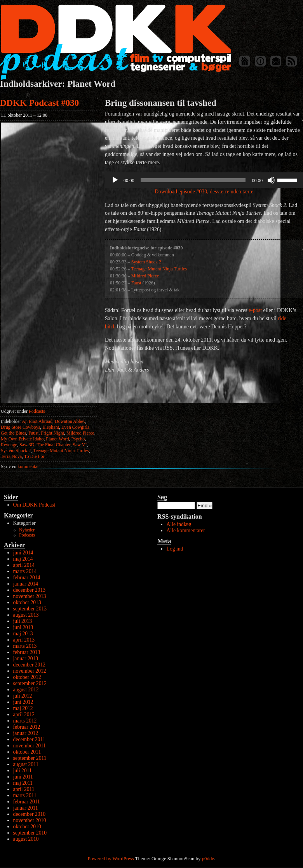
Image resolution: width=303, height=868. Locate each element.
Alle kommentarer (186, 530)
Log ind (175, 549)
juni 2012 (23, 702)
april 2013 (24, 640)
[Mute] (271, 180)
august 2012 (26, 690)
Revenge (9, 445)
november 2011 (30, 746)
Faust (33, 433)
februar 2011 (27, 802)
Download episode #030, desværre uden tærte (204, 192)
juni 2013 (23, 627)
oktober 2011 (27, 752)
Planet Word (57, 439)
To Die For (34, 456)
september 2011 (30, 758)
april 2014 (24, 565)
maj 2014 (23, 559)
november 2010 (30, 820)
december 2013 (29, 590)
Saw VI (80, 445)
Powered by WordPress (111, 859)
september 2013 (30, 609)
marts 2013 (25, 646)
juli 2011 (23, 771)
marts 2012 (25, 721)
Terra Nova (11, 456)
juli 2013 (23, 621)
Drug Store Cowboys (20, 427)
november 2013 (30, 596)
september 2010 (30, 833)
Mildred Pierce (80, 433)
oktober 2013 (27, 602)
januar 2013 (26, 658)
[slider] (193, 180)
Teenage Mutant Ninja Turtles (61, 451)
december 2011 (29, 739)
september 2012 (30, 683)
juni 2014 (23, 553)
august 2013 (26, 615)
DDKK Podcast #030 (39, 103)
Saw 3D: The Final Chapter (45, 445)
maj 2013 (23, 634)
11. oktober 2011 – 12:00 (24, 115)
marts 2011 (25, 795)
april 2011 (24, 789)
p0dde (208, 859)
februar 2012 (27, 727)
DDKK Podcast (116, 42)
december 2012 (29, 665)
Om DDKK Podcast (34, 505)
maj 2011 (23, 783)
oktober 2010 (27, 827)
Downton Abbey (70, 421)
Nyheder (27, 530)
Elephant (51, 427)
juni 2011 (23, 777)
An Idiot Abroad (37, 421)
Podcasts (37, 411)
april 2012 (24, 715)
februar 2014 (27, 578)
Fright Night (52, 433)
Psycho (78, 439)
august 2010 (26, 839)
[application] (204, 180)
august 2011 (26, 764)
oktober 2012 (27, 677)
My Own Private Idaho (22, 439)
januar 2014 (26, 584)
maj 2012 (23, 708)
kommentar (20, 466)
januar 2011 (26, 808)
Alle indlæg (179, 524)
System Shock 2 (16, 451)
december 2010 (29, 814)
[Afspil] (115, 180)
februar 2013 (27, 652)
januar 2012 (26, 733)
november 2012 (30, 671)
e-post (255, 310)
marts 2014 (25, 571)
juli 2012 (23, 696)
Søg (162, 497)
